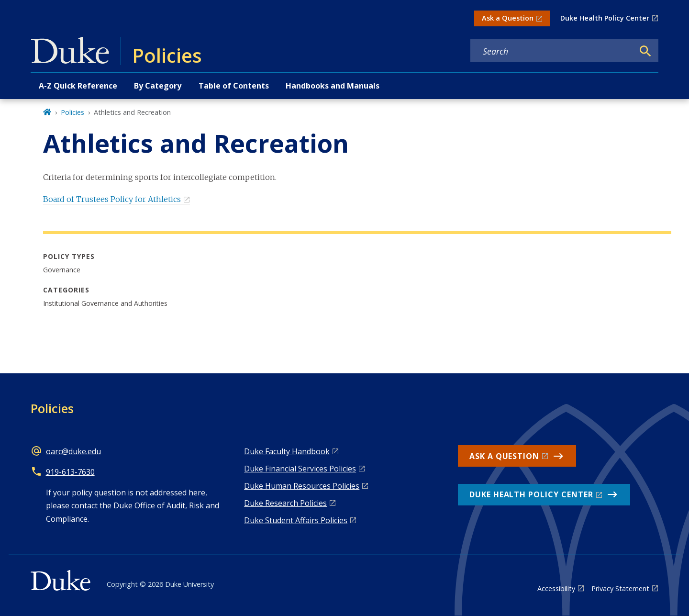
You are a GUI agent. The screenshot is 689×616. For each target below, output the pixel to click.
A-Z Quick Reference (78, 86)
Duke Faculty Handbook (287, 451)
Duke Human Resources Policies (302, 486)
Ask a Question (508, 18)
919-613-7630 (70, 472)
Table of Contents (234, 86)
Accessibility (556, 588)
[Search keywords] (552, 51)
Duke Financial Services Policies (300, 469)
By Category (158, 86)
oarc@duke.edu (73, 451)
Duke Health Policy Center (605, 18)
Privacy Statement (620, 588)
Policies (72, 112)
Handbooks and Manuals (333, 86)
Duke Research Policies (285, 503)
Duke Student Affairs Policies (296, 520)
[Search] (645, 51)
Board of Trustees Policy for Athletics (112, 199)
